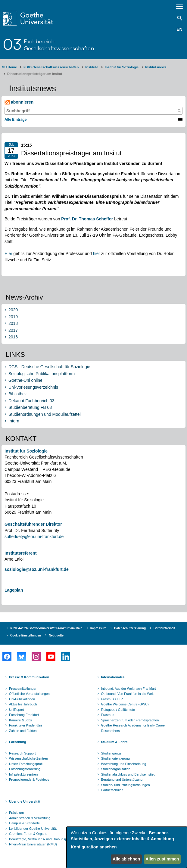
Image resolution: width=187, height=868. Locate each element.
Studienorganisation (116, 769)
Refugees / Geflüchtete (118, 710)
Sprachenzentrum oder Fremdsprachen (130, 720)
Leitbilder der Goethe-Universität (33, 829)
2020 (13, 310)
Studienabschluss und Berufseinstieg (128, 774)
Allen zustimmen (162, 859)
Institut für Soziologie (122, 67)
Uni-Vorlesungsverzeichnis (33, 387)
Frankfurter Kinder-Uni (25, 725)
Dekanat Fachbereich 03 (31, 401)
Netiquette (56, 635)
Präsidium (16, 813)
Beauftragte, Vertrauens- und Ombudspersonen (44, 839)
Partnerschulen (112, 790)
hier (97, 254)
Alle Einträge (16, 120)
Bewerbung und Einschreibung (124, 764)
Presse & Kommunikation (29, 677)
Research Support (22, 753)
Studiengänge (111, 753)
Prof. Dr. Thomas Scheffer (87, 219)
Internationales (113, 677)
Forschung (18, 742)
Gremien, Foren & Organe (28, 834)
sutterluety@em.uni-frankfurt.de (34, 537)
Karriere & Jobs (20, 720)
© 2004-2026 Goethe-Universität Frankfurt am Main (46, 628)
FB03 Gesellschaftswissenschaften (51, 67)
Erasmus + (109, 715)
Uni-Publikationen (22, 699)
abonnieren (19, 102)
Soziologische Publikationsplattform (42, 374)
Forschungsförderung (25, 769)
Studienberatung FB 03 (30, 407)
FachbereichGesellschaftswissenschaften (59, 45)
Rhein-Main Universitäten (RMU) (33, 844)
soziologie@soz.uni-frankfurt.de (37, 569)
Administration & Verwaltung (30, 818)
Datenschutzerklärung (130, 628)
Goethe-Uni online (25, 380)
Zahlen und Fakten (23, 731)
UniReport (17, 710)
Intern (14, 421)
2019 (13, 317)
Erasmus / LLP (112, 699)
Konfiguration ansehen (94, 847)
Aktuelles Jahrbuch (23, 704)
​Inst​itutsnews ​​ (156, 67)
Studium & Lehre (114, 742)
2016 (13, 337)
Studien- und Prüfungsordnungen (126, 785)
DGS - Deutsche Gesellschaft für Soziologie (49, 367)
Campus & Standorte (24, 823)
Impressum (98, 628)
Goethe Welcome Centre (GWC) (125, 704)
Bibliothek (18, 394)
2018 (13, 323)
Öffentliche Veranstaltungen (29, 694)
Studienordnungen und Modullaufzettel (45, 414)
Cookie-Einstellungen (26, 635)
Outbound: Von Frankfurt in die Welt (128, 694)
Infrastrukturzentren (23, 774)
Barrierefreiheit (164, 628)
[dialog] (127, 847)
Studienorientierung (115, 758)
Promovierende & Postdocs (29, 779)
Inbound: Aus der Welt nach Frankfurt (129, 689)
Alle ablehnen (126, 859)
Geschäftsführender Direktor (33, 524)
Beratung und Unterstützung (122, 779)
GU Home (9, 67)
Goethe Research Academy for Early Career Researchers (134, 728)
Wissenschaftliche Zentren (28, 758)
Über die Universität (25, 801)
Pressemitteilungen (23, 689)
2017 (13, 330)
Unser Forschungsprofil (26, 764)
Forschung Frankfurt (24, 715)
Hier (9, 254)
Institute (92, 67)
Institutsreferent (21, 553)
